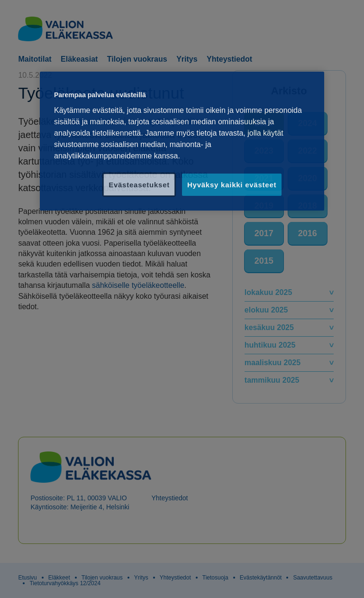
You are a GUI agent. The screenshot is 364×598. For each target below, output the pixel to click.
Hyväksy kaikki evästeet (232, 185)
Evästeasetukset (139, 185)
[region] (182, 141)
